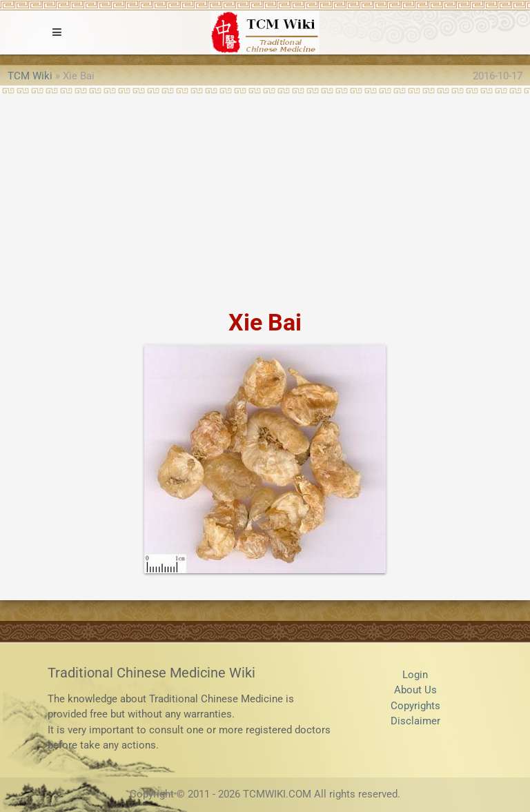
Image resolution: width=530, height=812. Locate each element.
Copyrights (415, 706)
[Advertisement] (265, 197)
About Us (415, 690)
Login (415, 675)
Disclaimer (415, 721)
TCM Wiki (30, 76)
